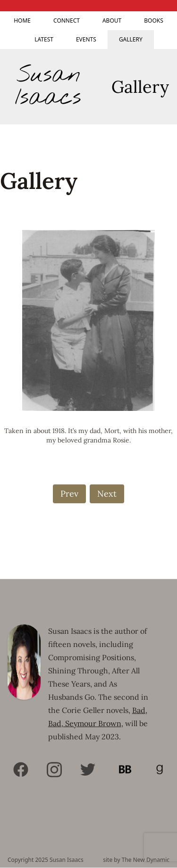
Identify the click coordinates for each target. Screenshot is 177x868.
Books (154, 20)
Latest (44, 39)
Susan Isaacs (48, 87)
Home (22, 20)
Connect (67, 20)
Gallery (131, 39)
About (112, 20)
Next (107, 494)
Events (86, 39)
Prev (69, 494)
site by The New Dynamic (136, 860)
